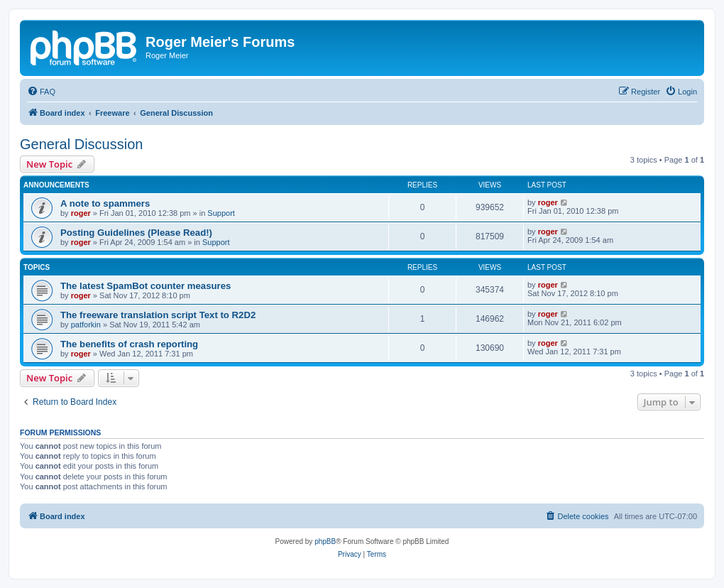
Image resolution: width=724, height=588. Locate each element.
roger (81, 213)
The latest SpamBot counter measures (146, 286)
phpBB (325, 541)
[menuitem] (41, 92)
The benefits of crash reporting (129, 344)
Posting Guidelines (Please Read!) (136, 233)
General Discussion (81, 144)
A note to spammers (105, 203)
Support (221, 213)
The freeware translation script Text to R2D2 (158, 315)
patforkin (86, 325)
